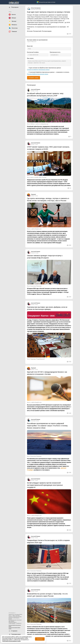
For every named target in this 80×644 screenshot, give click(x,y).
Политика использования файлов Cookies (14, 628)
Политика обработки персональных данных (15, 626)
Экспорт (33, 91)
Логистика (33, 9)
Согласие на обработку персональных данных (38, 70)
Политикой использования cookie (11, 641)
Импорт (33, 144)
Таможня (33, 253)
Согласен (40, 639)
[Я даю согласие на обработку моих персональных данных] (28, 68)
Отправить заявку (34, 78)
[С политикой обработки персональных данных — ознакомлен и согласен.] (28, 72)
